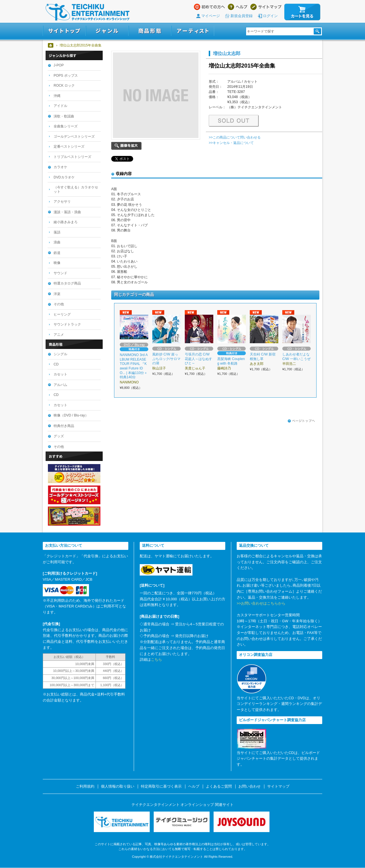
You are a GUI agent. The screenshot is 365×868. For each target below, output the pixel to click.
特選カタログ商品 (67, 283)
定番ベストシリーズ (69, 147)
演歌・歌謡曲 (64, 116)
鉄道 (57, 253)
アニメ (59, 335)
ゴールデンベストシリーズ (74, 137)
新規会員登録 (242, 16)
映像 (57, 263)
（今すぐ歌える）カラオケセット (76, 189)
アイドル (60, 106)
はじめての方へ (209, 7)
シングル (60, 354)
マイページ (211, 16)
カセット (60, 374)
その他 (59, 304)
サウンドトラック (67, 324)
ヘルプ (238, 7)
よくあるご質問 (219, 786)
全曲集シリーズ (66, 126)
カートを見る (302, 12)
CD (56, 364)
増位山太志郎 (227, 53)
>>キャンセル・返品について (231, 143)
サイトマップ (266, 7)
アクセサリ (62, 202)
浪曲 (57, 242)
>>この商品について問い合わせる (235, 137)
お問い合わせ (250, 786)
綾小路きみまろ (66, 222)
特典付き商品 (64, 426)
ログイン (270, 16)
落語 (57, 232)
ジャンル (107, 31)
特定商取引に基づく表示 (161, 786)
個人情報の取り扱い (118, 786)
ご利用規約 (85, 786)
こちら (156, 659)
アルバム (60, 385)
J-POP (59, 65)
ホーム (51, 45)
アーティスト (193, 31)
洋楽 (57, 294)
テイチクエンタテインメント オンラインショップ (88, 12)
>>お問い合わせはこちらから (261, 603)
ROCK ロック (64, 86)
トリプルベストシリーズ (72, 157)
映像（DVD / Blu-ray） (71, 415)
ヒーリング (62, 314)
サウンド (60, 273)
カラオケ (60, 167)
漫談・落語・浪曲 (67, 212)
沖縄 (57, 96)
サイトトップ (64, 31)
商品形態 (150, 31)
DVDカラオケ (64, 177)
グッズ (59, 436)
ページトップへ (301, 421)
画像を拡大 (126, 146)
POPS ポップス (66, 76)
